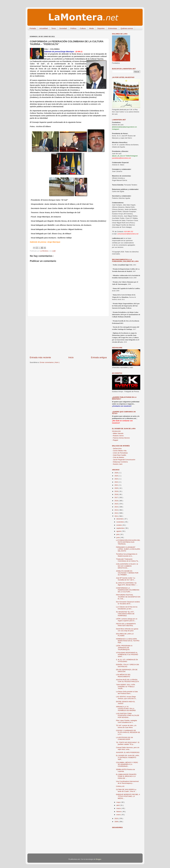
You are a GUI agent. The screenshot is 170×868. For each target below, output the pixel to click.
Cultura (83, 28)
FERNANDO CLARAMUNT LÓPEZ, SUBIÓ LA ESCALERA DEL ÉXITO (128, 549)
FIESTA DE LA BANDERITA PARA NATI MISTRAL (126, 625)
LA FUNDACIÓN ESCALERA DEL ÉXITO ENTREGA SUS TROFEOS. (128, 542)
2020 (117, 488)
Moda (91, 28)
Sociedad (63, 28)
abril (118, 805)
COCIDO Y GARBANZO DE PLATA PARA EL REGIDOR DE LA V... (128, 732)
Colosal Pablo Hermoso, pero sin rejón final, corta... (128, 748)
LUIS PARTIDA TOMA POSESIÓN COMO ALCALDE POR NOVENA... (128, 715)
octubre (119, 525)
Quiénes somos (127, 28)
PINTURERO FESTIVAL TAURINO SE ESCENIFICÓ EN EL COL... (128, 597)
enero (119, 815)
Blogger (98, 859)
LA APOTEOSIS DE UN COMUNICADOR (124, 738)
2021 (117, 485)
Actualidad (44, 28)
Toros (54, 28)
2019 (117, 491)
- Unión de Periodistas (120, 453)
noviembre (120, 522)
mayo (119, 802)
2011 (117, 516)
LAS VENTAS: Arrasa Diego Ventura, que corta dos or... (126, 698)
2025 (117, 476)
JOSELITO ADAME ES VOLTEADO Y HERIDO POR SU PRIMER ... (127, 573)
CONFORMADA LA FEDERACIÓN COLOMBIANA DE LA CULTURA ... (128, 590)
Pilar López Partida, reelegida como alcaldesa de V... (126, 721)
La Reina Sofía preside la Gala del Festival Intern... (127, 693)
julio (118, 534)
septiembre (121, 528)
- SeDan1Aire (117, 449)
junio (118, 537)
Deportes (101, 28)
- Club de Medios (118, 457)
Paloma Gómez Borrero (121, 438)
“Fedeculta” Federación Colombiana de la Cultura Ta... (128, 560)
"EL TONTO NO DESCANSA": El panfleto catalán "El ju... (128, 743)
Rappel (115, 440)
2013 (117, 510)
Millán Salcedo (118, 433)
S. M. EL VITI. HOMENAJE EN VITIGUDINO (127, 661)
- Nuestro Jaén (117, 464)
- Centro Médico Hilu (119, 451)
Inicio (71, 357)
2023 (117, 479)
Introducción (116, 431)
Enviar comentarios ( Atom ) (50, 362)
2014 (117, 507)
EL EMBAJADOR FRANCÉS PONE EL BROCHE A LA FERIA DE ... (126, 776)
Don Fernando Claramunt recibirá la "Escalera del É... (128, 603)
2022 (117, 482)
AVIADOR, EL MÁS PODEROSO (128, 752)
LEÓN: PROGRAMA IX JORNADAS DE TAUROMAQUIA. (124, 648)
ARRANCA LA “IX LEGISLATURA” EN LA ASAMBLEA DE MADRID (126, 709)
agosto (119, 531)
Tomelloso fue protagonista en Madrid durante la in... (127, 555)
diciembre (120, 519)
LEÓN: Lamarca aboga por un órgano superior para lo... (127, 620)
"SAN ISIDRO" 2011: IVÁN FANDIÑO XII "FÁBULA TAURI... (125, 686)
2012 (117, 513)
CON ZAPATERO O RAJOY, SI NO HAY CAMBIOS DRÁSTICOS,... (127, 566)
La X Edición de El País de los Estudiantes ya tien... (127, 608)
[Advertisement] (68, 336)
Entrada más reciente (40, 357)
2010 (117, 819)
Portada (33, 28)
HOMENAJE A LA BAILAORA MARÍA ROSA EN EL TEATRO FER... (128, 641)
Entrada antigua (99, 357)
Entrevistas (113, 28)
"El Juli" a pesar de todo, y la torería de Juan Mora (126, 726)
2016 (117, 501)
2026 (117, 473)
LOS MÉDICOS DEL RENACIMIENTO (123, 676)
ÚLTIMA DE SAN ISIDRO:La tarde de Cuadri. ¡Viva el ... (126, 790)
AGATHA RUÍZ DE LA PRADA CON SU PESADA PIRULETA (127, 681)
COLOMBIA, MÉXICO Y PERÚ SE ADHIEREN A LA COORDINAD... (127, 764)
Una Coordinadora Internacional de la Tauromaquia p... (127, 782)
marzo (119, 808)
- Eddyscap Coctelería (120, 462)
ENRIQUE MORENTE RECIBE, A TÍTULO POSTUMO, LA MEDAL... (128, 796)
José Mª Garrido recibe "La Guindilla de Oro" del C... (126, 579)
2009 (117, 822)
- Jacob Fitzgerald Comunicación (124, 460)
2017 (117, 497)
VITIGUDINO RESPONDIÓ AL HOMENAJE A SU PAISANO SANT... (127, 655)
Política (73, 28)
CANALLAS (120, 786)
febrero (119, 812)
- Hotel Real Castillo (119, 455)
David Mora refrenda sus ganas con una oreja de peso (127, 630)
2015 (117, 504)
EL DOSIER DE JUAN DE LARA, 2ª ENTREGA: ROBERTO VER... (128, 757)
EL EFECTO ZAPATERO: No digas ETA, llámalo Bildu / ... (127, 584)
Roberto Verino (118, 436)
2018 (117, 494)
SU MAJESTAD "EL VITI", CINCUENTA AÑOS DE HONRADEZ (125, 614)
